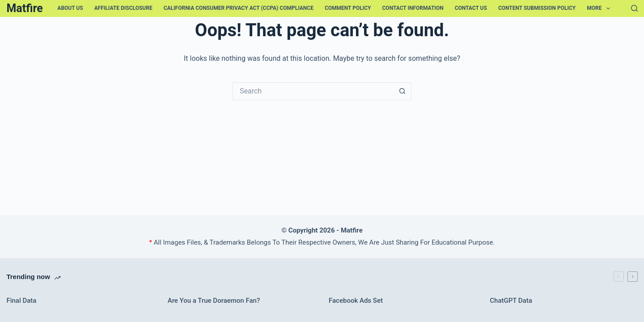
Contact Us (471, 8)
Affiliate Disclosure (123, 8)
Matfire (24, 8)
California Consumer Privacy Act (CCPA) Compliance (239, 8)
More (600, 8)
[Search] (634, 8)
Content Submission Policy (537, 8)
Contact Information (413, 8)
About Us (70, 8)
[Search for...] (313, 91)
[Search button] (402, 91)
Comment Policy (348, 8)
